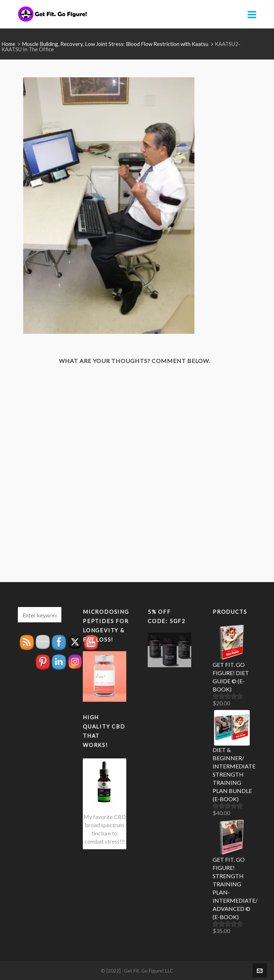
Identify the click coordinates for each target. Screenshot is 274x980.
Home (8, 44)
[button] (52, 615)
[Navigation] (252, 14)
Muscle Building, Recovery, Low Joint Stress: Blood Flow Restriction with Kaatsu (115, 44)
